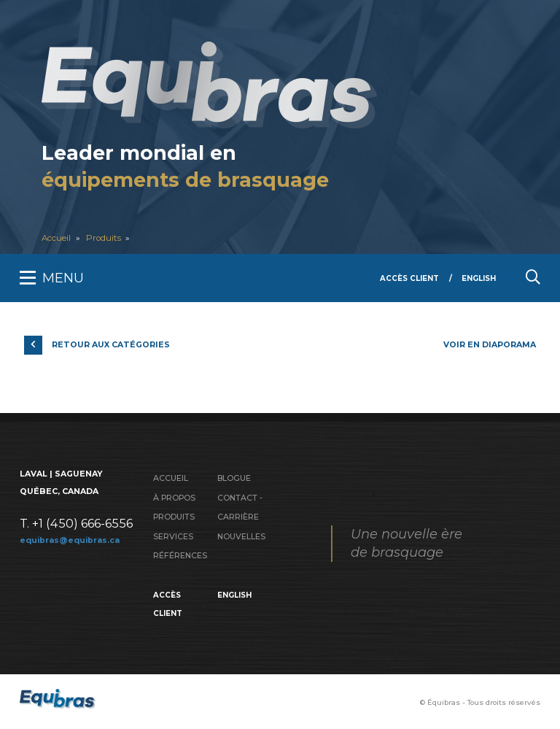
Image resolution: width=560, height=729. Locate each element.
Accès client (409, 278)
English (479, 278)
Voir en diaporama (490, 345)
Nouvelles (241, 537)
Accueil (56, 238)
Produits (104, 238)
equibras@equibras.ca (70, 540)
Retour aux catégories (111, 345)
